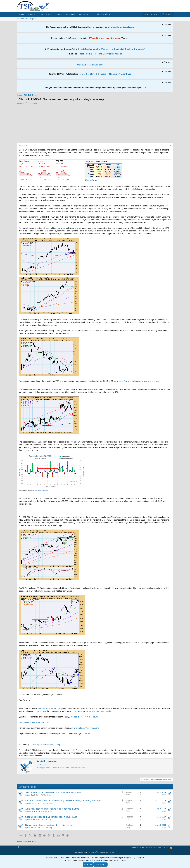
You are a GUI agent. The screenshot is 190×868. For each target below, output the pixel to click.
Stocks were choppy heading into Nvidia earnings (50, 825)
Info (74, 49)
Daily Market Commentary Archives (34, 722)
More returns (91, 180)
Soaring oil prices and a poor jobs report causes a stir (52, 817)
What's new (46, 14)
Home (22, 14)
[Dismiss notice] (166, 25)
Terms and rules (138, 847)
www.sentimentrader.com (42, 490)
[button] (37, 14)
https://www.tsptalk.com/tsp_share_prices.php (139, 381)
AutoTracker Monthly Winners (94, 49)
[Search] (167, 14)
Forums (32, 14)
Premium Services (102, 14)
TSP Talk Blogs (46, 795)
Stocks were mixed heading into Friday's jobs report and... (54, 792)
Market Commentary (66, 14)
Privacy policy (151, 847)
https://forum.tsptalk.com (122, 27)
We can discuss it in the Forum (84, 717)
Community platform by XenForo (95, 852)
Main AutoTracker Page (120, 74)
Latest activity (22, 19)
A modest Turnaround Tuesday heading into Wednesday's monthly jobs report (64, 801)
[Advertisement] (95, 124)
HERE (87, 733)
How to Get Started (88, 74)
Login (103, 74)
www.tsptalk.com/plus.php (100, 711)
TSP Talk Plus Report (47, 708)
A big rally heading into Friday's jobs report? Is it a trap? (53, 809)
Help (160, 847)
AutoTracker (84, 14)
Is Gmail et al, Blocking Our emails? (129, 49)
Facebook (83, 54)
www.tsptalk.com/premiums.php (85, 728)
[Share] (171, 145)
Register (33, 19)
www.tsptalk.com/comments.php (46, 745)
